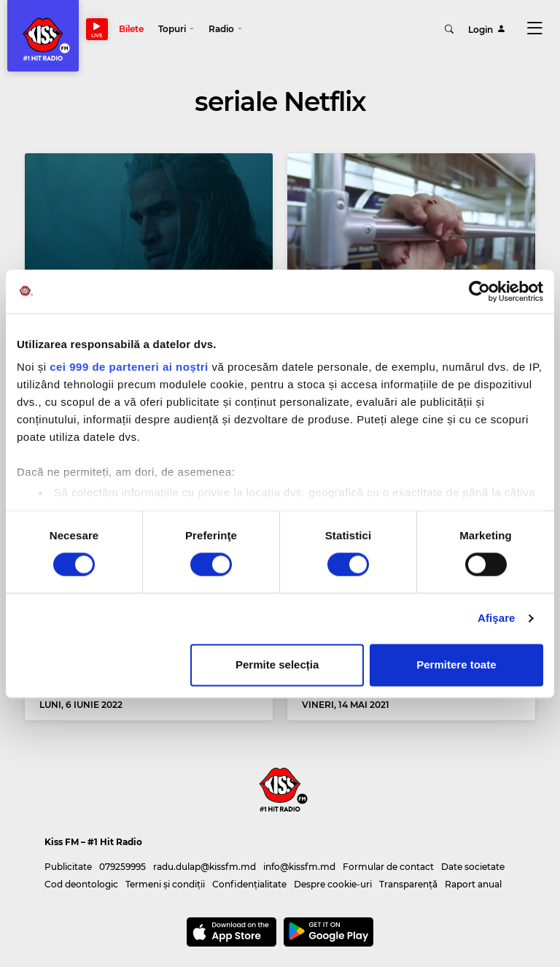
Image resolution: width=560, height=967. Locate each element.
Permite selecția (277, 664)
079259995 (122, 867)
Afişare (497, 619)
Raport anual (473, 884)
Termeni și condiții (165, 884)
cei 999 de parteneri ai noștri (129, 367)
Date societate (473, 867)
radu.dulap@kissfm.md (205, 867)
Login (487, 29)
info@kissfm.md (299, 867)
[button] (176, 29)
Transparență (408, 884)
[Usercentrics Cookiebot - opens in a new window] (479, 291)
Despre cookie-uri (333, 884)
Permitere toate (456, 664)
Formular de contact (388, 867)
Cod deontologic (81, 884)
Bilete (131, 29)
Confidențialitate (249, 884)
